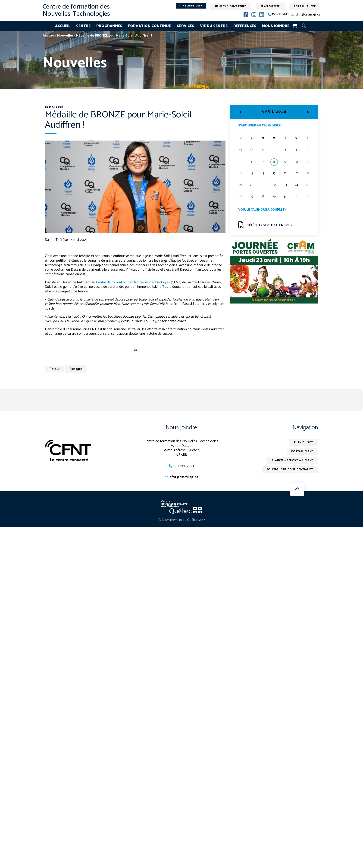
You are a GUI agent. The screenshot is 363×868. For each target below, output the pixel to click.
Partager (76, 369)
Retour (55, 369)
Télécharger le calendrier (265, 225)
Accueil (63, 26)
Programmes (109, 26)
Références (245, 26)
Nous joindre (276, 26)
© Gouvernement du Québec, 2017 (182, 520)
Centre (83, 26)
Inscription (191, 6)
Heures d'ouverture (231, 6)
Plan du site (270, 6)
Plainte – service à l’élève (293, 460)
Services (186, 26)
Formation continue (149, 26)
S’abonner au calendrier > (260, 125)
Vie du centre (214, 26)
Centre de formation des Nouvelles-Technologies (133, 282)
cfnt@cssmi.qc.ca (308, 15)
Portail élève (305, 6)
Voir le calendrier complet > (262, 210)
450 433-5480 (280, 14)
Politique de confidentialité (290, 469)
